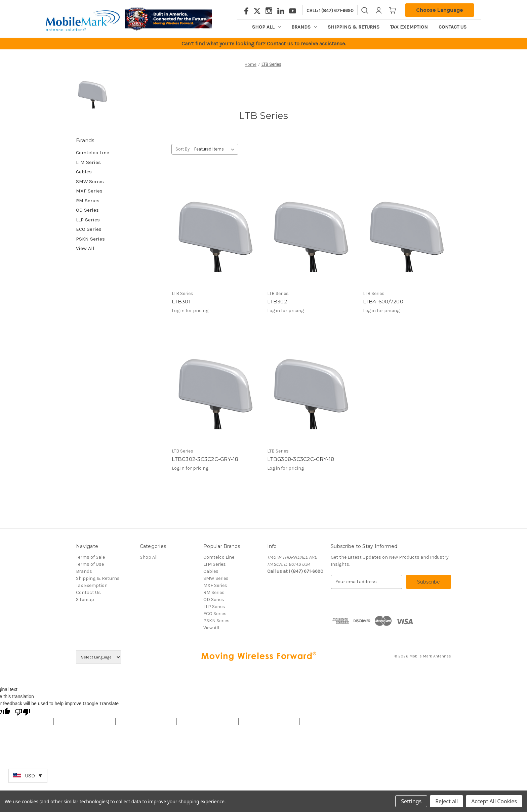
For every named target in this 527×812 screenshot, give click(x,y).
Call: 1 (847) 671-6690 (330, 11)
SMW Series (90, 181)
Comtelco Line (93, 153)
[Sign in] (379, 10)
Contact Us (453, 27)
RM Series (88, 201)
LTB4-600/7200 (383, 302)
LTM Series (88, 162)
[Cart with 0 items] (393, 10)
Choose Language (440, 10)
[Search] (365, 10)
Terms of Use (90, 564)
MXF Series (89, 191)
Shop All (266, 27)
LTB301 (181, 302)
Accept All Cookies (494, 801)
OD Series (87, 210)
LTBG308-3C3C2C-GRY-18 (301, 459)
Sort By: (183, 149)
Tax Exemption (409, 27)
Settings (411, 801)
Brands (304, 27)
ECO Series (89, 229)
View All (85, 248)
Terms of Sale (90, 557)
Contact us (280, 44)
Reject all (447, 801)
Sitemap (85, 600)
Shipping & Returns (354, 27)
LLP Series (88, 220)
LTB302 (277, 302)
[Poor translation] (23, 713)
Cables (84, 172)
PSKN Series (90, 239)
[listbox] (216, 149)
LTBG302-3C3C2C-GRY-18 (205, 459)
